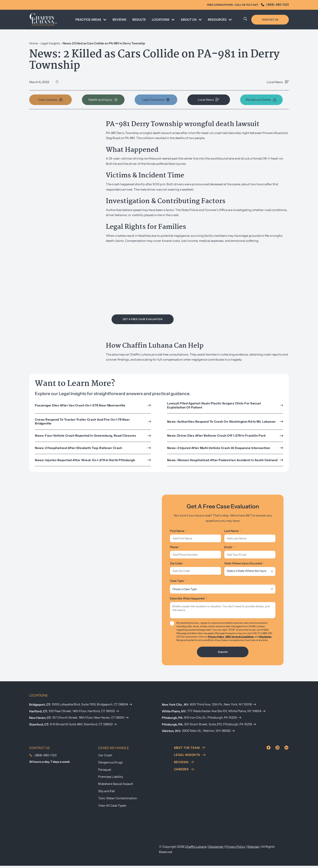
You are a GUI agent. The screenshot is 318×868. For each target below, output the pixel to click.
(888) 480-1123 (275, 5)
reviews (184, 764)
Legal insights (190, 757)
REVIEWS (119, 20)
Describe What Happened (188, 601)
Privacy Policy (216, 639)
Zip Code (177, 566)
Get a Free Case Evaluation (143, 319)
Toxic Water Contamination (118, 800)
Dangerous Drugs (110, 765)
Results (139, 20)
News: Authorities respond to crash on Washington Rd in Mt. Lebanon (225, 422)
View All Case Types (112, 808)
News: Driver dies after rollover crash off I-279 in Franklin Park (225, 436)
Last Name (233, 531)
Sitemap (253, 849)
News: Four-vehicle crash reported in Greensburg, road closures (93, 436)
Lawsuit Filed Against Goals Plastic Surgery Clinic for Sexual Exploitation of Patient (225, 405)
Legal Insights (50, 43)
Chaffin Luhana (196, 849)
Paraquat (105, 772)
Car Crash (105, 757)
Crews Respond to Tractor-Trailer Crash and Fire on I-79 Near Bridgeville (93, 422)
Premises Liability (111, 779)
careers (184, 771)
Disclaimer (265, 639)
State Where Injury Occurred (244, 566)
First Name (178, 531)
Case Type (178, 583)
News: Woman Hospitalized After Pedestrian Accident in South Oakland (225, 460)
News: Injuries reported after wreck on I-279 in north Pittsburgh (93, 460)
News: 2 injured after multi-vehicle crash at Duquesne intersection (225, 448)
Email (229, 548)
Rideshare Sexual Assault (116, 786)
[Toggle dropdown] (105, 20)
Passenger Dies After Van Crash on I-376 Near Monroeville (93, 405)
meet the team (190, 750)
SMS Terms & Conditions (240, 639)
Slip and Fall (106, 793)
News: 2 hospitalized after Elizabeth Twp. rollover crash (93, 448)
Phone (175, 548)
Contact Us (270, 20)
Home (33, 43)
